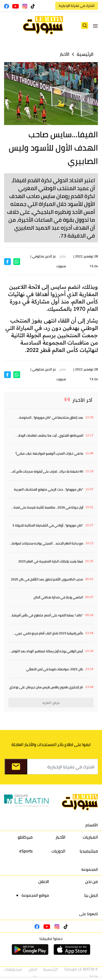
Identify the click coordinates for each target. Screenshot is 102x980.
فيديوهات (13, 969)
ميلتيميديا (89, 851)
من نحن (92, 882)
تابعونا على (89, 914)
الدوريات (58, 851)
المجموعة (90, 869)
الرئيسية (85, 54)
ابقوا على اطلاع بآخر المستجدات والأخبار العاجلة (51, 745)
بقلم (63, 256)
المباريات (90, 837)
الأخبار (64, 54)
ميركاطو (25, 837)
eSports (26, 851)
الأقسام (92, 825)
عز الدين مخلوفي (44, 256)
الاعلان (44, 882)
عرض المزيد (51, 703)
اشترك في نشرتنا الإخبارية (77, 6)
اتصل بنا (91, 895)
